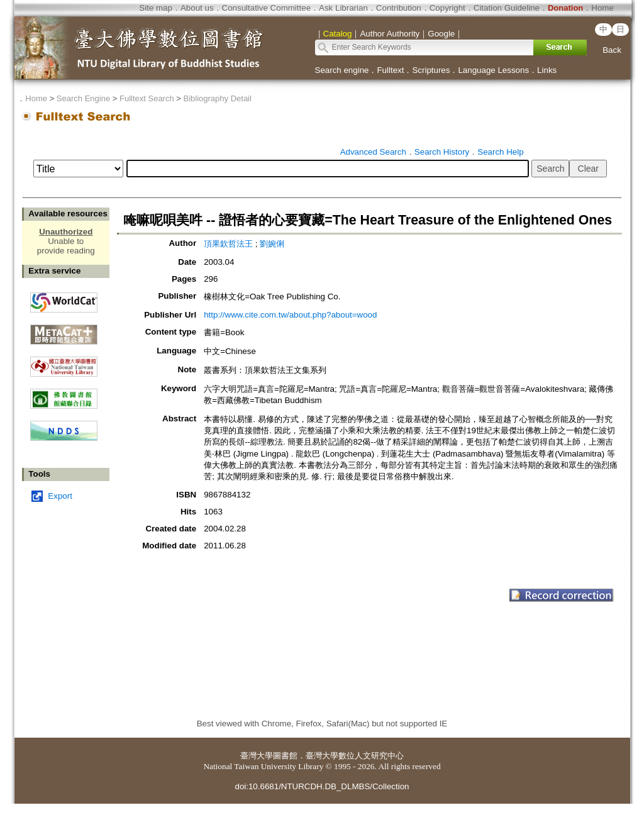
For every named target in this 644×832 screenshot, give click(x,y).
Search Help (500, 152)
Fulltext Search (147, 98)
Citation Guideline (507, 8)
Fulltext (390, 70)
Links (547, 70)
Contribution (399, 8)
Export (60, 496)
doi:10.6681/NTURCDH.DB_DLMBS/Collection (322, 786)
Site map (156, 8)
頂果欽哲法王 (228, 244)
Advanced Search (373, 152)
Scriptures (431, 70)
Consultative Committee (266, 8)
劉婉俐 (272, 244)
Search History (442, 152)
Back (612, 50)
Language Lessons (493, 70)
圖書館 (285, 756)
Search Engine (83, 98)
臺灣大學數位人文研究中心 (355, 756)
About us (197, 8)
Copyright (447, 8)
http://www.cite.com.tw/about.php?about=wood (290, 315)
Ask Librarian (343, 8)
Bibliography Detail (218, 98)
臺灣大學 (257, 756)
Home (602, 8)
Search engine (342, 70)
